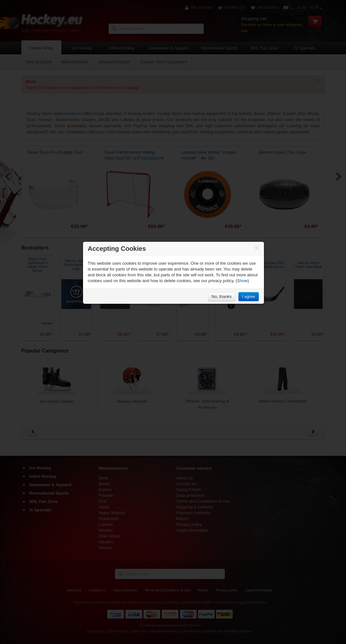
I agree (248, 296)
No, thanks (222, 296)
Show (242, 281)
